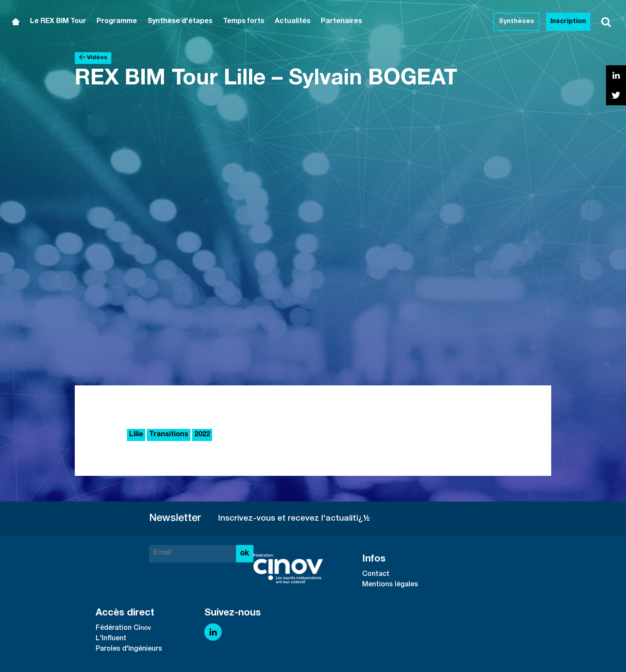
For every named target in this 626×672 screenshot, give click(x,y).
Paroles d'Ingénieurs (129, 649)
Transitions (169, 435)
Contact (376, 575)
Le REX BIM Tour (58, 22)
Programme (117, 22)
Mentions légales (390, 585)
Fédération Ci (118, 629)
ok (245, 554)
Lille (136, 435)
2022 (202, 435)
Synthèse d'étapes (180, 22)
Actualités (293, 22)
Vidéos (93, 58)
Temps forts (244, 22)
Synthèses (516, 22)
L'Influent (111, 639)
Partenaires (341, 22)
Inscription (568, 22)
